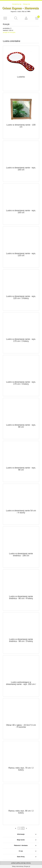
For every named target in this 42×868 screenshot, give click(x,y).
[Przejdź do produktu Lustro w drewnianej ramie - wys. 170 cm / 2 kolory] (21, 326)
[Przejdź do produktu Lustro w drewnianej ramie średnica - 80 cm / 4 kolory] (21, 583)
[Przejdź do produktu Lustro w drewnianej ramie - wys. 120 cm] (21, 240)
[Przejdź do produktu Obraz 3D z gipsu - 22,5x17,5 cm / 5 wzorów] (21, 712)
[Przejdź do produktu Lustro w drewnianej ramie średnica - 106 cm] (21, 540)
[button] (5, 18)
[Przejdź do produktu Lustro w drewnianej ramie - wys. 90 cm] (21, 455)
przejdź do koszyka (9, 32)
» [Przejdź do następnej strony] (26, 828)
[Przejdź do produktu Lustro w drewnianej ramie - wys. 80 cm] (21, 412)
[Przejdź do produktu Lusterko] (21, 62)
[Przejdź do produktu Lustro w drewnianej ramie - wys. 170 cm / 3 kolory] (21, 369)
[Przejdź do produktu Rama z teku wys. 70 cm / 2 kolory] (21, 755)
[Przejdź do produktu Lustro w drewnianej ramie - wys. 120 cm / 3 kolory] (21, 283)
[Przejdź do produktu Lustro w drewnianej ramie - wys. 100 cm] (21, 154)
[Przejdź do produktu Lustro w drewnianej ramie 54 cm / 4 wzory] (21, 497)
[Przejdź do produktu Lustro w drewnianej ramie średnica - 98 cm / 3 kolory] (21, 626)
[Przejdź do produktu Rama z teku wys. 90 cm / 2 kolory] (21, 798)
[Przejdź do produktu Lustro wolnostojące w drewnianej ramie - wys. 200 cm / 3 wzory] (21, 669)
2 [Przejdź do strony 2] (23, 828)
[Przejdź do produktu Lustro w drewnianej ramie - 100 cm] (21, 109)
